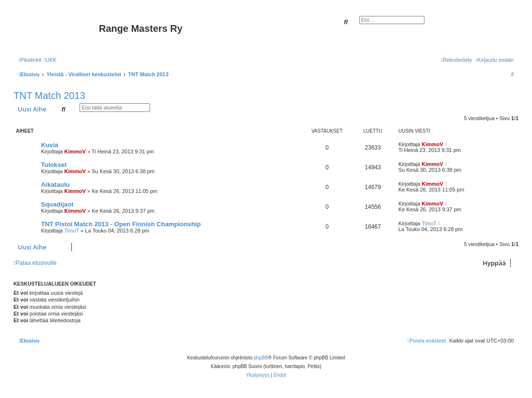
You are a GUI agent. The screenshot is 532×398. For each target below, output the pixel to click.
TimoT (72, 231)
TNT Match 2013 (49, 96)
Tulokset (54, 165)
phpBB (261, 358)
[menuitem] (50, 60)
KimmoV (75, 151)
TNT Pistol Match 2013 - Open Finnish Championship (121, 224)
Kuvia (50, 145)
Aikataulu (55, 185)
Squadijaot (57, 204)
